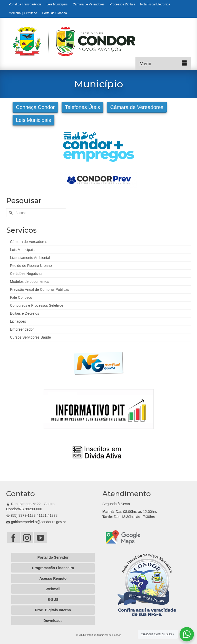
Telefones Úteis (82, 107)
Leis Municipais (33, 120)
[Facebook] (13, 537)
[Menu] (163, 64)
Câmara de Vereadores (137, 107)
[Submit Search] (10, 213)
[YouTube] (41, 537)
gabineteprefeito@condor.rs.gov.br (36, 522)
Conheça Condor (35, 107)
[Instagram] (27, 537)
